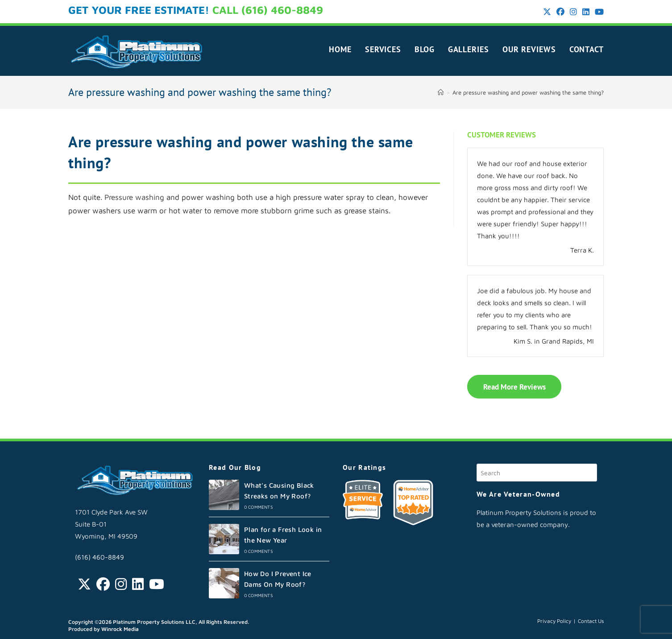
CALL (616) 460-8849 (268, 10)
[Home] (441, 92)
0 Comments (259, 507)
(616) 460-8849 (100, 557)
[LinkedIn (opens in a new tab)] (586, 12)
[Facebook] (103, 584)
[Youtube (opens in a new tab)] (598, 12)
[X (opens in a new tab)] (547, 12)
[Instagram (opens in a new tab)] (573, 12)
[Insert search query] (537, 473)
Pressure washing (134, 197)
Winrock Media (120, 629)
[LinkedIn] (138, 584)
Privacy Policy (554, 621)
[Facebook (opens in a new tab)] (560, 12)
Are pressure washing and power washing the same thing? (528, 92)
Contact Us (591, 621)
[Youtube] (157, 584)
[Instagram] (121, 584)
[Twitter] (84, 584)
